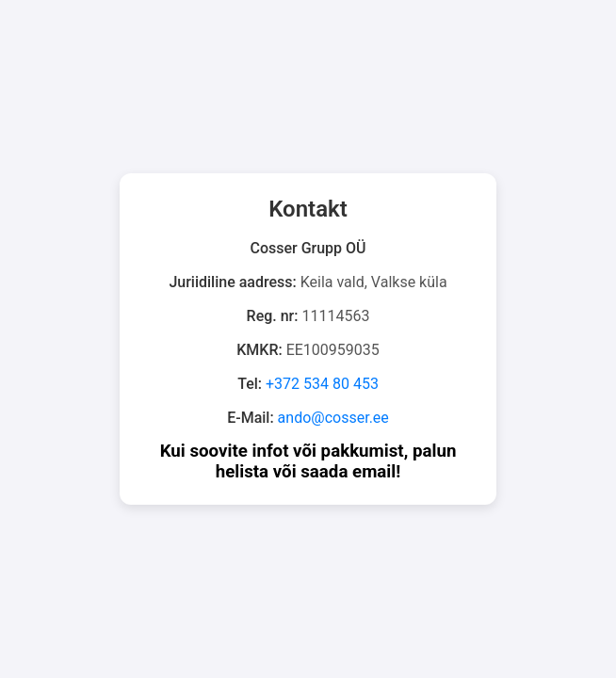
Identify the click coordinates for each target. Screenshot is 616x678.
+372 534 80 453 (322, 384)
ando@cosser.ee (333, 418)
